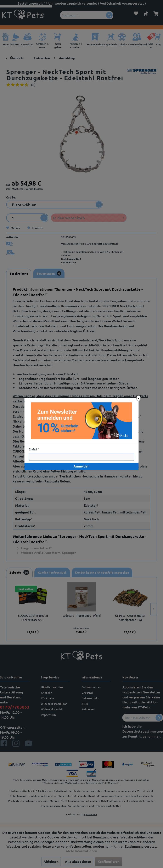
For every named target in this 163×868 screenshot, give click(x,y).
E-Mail (33, 449)
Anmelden (81, 466)
